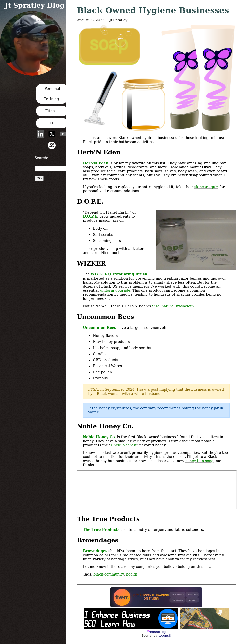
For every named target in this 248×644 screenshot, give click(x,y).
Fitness (52, 111)
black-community (109, 574)
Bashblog (158, 632)
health (132, 574)
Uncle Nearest (124, 445)
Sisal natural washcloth (173, 306)
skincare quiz (206, 187)
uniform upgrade (115, 290)
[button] (34, 74)
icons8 (165, 636)
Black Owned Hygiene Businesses (153, 10)
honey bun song (199, 461)
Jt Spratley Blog (35, 5)
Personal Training (52, 94)
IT (52, 123)
